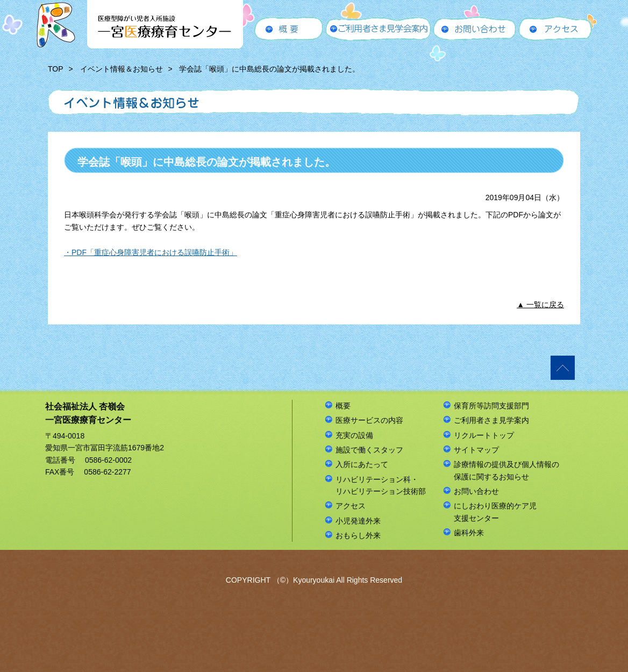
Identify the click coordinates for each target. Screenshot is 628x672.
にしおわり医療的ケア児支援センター (495, 512)
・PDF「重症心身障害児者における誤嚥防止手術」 (151, 252)
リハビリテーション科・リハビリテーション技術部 (381, 485)
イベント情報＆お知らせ (122, 69)
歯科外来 (469, 533)
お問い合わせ (476, 491)
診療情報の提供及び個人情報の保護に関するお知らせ (506, 470)
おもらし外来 (358, 535)
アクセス (351, 506)
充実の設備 (354, 435)
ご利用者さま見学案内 (491, 420)
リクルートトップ (484, 435)
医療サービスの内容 (369, 420)
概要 (343, 406)
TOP (56, 69)
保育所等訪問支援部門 (491, 406)
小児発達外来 (358, 521)
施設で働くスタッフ (369, 450)
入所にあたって (362, 464)
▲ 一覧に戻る (540, 305)
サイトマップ (476, 450)
